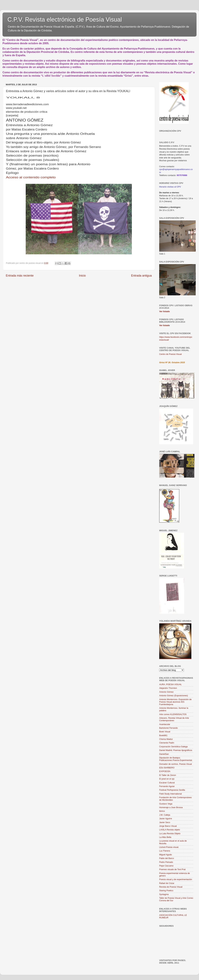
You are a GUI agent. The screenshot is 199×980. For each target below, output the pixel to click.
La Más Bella (165, 837)
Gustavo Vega (166, 804)
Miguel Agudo (166, 855)
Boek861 (163, 735)
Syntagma (164, 894)
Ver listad (164, 325)
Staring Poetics (166, 891)
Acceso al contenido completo (31, 177)
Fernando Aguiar (167, 786)
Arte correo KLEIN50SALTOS (173, 714)
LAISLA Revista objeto (170, 830)
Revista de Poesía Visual (171, 887)
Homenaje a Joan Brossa (171, 807)
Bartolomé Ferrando (168, 728)
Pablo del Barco (167, 858)
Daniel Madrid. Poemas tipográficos (176, 750)
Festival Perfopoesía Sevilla (172, 790)
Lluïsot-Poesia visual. (169, 847)
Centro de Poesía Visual (170, 354)
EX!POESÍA (165, 771)
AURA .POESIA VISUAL (170, 684)
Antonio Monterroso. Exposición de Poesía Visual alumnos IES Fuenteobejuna (175, 702)
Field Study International (170, 794)
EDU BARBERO (167, 768)
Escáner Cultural (167, 783)
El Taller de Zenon (168, 775)
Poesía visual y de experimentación (176, 879)
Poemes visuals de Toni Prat (172, 869)
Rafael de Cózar (167, 883)
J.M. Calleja (165, 815)
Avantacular (165, 724)
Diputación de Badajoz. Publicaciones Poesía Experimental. (176, 759)
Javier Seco (165, 822)
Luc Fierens (165, 851)
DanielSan (164, 754)
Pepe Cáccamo (166, 866)
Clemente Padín (167, 743)
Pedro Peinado (166, 862)
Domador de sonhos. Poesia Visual (176, 764)
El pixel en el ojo (167, 779)
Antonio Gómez (166, 692)
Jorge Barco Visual (168, 826)
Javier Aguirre (166, 819)
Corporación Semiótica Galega (173, 747)
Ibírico (162, 811)
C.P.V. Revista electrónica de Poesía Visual (65, 20)
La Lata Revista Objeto (170, 834)
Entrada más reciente (20, 276)
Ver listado (165, 311)
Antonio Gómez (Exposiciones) (174, 696)
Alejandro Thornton (168, 688)
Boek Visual (165, 732)
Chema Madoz (166, 739)
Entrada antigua (141, 276)
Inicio (82, 276)
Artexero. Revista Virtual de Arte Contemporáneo (174, 719)
